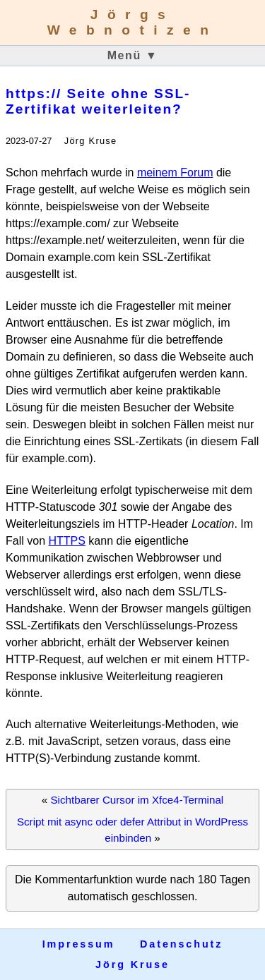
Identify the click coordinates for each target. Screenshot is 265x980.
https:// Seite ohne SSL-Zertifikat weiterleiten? (98, 101)
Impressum (79, 944)
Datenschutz (181, 944)
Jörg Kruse (132, 964)
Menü (133, 55)
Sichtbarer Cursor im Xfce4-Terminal (137, 800)
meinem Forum (175, 173)
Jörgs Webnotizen (133, 22)
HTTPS (66, 541)
